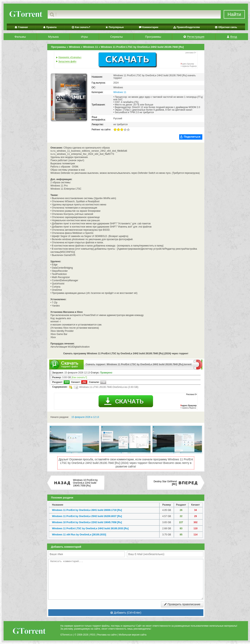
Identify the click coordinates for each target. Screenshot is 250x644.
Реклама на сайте (107, 635)
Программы (153, 37)
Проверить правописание (182, 604)
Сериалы (116, 37)
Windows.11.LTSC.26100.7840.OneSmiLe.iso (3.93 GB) (107, 387)
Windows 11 (120, 92)
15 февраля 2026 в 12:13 (85, 417)
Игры (84, 37)
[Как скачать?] (79, 377)
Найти (234, 14)
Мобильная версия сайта (133, 635)
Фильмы (20, 37)
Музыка (53, 37)
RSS (93, 635)
